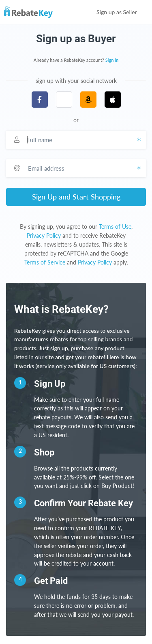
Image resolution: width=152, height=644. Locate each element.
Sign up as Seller (122, 12)
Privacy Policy (44, 235)
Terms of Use (115, 227)
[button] (64, 100)
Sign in (112, 60)
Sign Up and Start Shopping (76, 197)
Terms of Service (45, 262)
